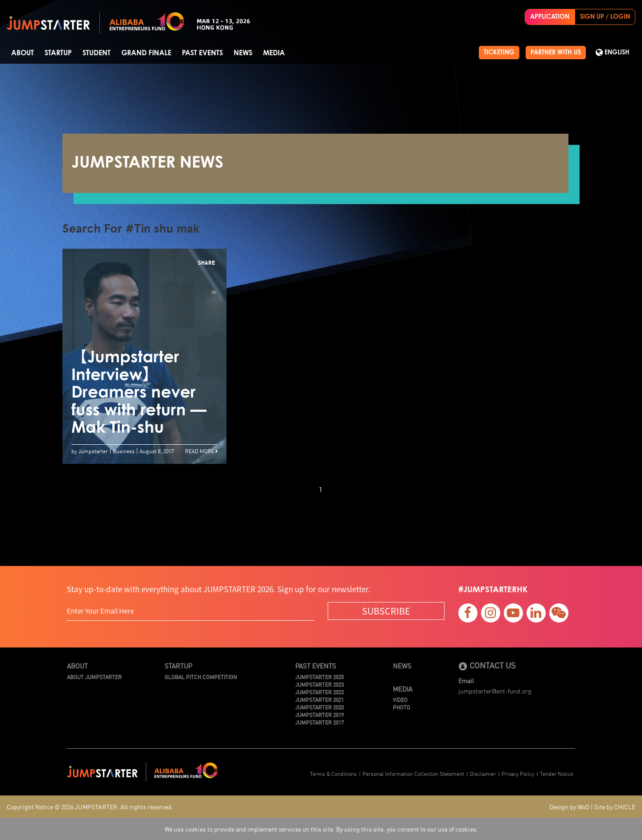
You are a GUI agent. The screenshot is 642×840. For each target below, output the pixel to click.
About (23, 53)
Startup (58, 53)
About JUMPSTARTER (94, 677)
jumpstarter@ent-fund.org (495, 691)
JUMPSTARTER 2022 (319, 692)
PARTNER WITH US (556, 53)
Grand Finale (146, 53)
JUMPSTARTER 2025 (319, 677)
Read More (201, 451)
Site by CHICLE (615, 807)
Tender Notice (556, 773)
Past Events (202, 53)
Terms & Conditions (333, 773)
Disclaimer (483, 773)
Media (274, 53)
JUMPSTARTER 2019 (319, 715)
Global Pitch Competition (201, 677)
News (243, 53)
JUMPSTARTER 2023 (319, 684)
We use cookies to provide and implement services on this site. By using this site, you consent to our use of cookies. (321, 829)
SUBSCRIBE (386, 611)
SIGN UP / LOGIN (605, 17)
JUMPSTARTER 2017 (319, 722)
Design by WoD (569, 807)
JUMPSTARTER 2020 (319, 707)
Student (97, 53)
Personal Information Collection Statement (413, 773)
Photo (401, 707)
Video (400, 699)
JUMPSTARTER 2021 (319, 699)
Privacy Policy (518, 773)
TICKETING (499, 53)
